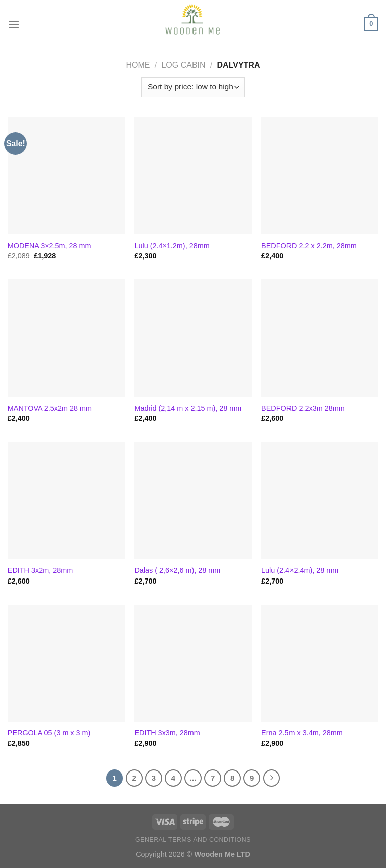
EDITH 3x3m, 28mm (167, 733)
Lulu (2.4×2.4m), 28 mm (300, 570)
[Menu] (14, 24)
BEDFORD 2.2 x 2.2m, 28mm (309, 246)
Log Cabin (183, 65)
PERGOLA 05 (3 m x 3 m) (49, 733)
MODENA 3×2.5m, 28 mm (50, 246)
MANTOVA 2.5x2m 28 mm (50, 408)
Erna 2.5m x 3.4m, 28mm (302, 733)
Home (138, 65)
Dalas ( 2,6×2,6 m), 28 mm (177, 570)
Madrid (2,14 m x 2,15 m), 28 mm (188, 408)
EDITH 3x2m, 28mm (40, 570)
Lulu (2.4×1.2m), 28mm (172, 246)
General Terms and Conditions (193, 840)
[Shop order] (193, 87)
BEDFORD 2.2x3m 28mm (303, 408)
